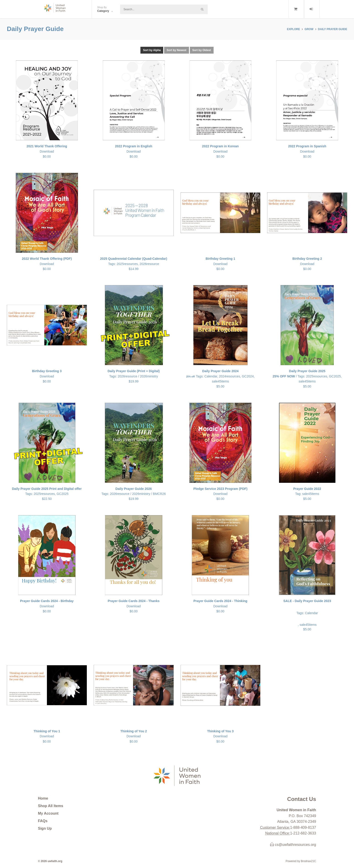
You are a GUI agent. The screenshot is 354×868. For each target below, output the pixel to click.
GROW (309, 29)
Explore (293, 29)
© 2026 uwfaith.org (50, 861)
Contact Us (302, 799)
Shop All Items (51, 806)
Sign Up (45, 828)
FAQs (43, 821)
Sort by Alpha (152, 50)
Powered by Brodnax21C (301, 861)
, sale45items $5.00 (307, 615)
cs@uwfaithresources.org (293, 845)
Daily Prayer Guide (333, 29)
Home (43, 798)
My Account (48, 813)
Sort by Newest (177, 50)
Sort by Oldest (202, 50)
